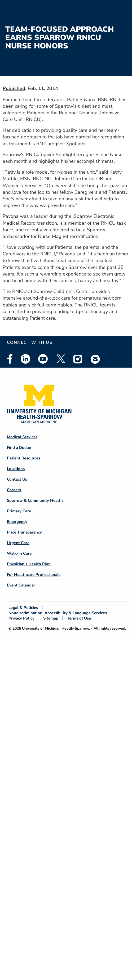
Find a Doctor (19, 448)
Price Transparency (24, 532)
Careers (14, 490)
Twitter (60, 359)
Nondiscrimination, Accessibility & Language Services (58, 613)
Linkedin (25, 359)
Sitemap (51, 618)
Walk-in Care (19, 553)
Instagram (78, 359)
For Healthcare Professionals (34, 575)
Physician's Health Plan (29, 564)
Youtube (43, 359)
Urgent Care (18, 543)
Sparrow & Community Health (35, 500)
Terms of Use (79, 618)
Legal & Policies (23, 608)
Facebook (10, 359)
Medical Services (22, 437)
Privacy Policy (21, 618)
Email (95, 359)
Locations (16, 469)
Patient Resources (24, 458)
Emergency (17, 522)
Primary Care (19, 511)
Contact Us (17, 479)
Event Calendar (21, 585)
